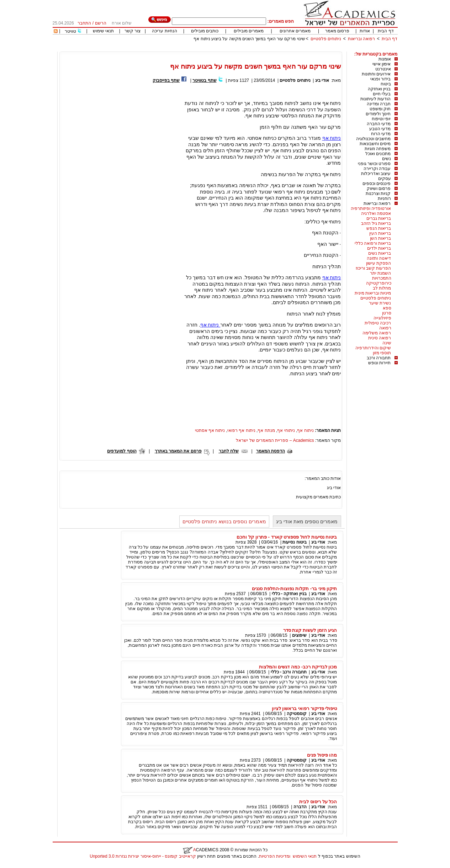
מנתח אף (266, 430)
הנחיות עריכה (164, 31)
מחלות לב (382, 288)
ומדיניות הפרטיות (275, 856)
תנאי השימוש (305, 856)
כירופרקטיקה (379, 283)
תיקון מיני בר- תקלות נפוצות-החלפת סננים (294, 589)
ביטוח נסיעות (294, 542)
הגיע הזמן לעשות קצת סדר (310, 630)
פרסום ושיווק (379, 189)
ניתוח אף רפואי (241, 430)
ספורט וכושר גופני (374, 164)
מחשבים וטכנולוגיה (373, 139)
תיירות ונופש (379, 363)
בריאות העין (380, 233)
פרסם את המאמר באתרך (178, 451)
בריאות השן (380, 238)
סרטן (387, 313)
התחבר (84, 23)
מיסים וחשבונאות (375, 144)
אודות (365, 31)
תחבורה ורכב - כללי (289, 672)
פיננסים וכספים (377, 184)
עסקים (385, 179)
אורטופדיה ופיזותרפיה (371, 208)
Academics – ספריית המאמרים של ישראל (275, 440)
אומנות (385, 59)
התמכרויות (382, 278)
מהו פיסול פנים (322, 755)
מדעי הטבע (380, 129)
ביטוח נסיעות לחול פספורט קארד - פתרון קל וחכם (287, 537)
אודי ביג (322, 80)
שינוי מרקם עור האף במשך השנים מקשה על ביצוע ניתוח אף (249, 39)
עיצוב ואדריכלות (376, 174)
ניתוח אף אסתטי (210, 430)
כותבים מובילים (205, 31)
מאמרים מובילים (249, 31)
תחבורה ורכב (379, 358)
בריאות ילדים (379, 248)
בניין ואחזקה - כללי (289, 594)
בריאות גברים (379, 218)
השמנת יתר (380, 273)
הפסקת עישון (378, 263)
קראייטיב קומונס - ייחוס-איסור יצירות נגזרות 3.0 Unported (143, 856)
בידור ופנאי (380, 79)
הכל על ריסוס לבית (318, 802)
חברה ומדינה (379, 104)
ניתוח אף (332, 138)
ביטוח (386, 84)
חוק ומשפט (380, 109)
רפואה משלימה (377, 333)
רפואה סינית (380, 338)
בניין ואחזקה (379, 89)
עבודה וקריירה (377, 169)
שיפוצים (299, 635)
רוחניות (384, 199)
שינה (387, 343)
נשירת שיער (380, 303)
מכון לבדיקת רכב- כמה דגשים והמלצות (298, 667)
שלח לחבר (229, 451)
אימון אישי (382, 64)
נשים (387, 159)
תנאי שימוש (103, 31)
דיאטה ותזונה (379, 258)
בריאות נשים (380, 253)
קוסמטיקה (297, 714)
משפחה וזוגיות (378, 149)
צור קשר (133, 31)
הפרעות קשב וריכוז (374, 268)
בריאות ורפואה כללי (373, 243)
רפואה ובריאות (361, 39)
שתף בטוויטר (204, 80)
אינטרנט (383, 69)
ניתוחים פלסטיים (326, 39)
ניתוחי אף (286, 430)
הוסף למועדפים (122, 451)
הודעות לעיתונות (375, 99)
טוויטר (70, 31)
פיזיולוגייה (382, 318)
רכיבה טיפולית (378, 323)
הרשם (101, 23)
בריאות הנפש (379, 228)
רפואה (385, 328)
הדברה (300, 807)
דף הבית (386, 31)
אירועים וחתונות (376, 74)
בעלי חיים (382, 94)
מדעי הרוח (381, 134)
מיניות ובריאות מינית (373, 293)
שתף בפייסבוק (166, 80)
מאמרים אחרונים (295, 31)
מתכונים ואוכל (378, 154)
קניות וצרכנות (378, 194)
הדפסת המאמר (271, 451)
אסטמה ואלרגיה (376, 213)
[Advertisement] (268, 49)
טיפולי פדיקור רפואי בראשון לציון (305, 708)
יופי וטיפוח (381, 119)
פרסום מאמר (337, 31)
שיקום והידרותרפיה (373, 348)
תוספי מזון (382, 353)
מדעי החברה (379, 124)
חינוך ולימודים (378, 114)
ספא (387, 308)
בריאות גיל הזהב (376, 223)
